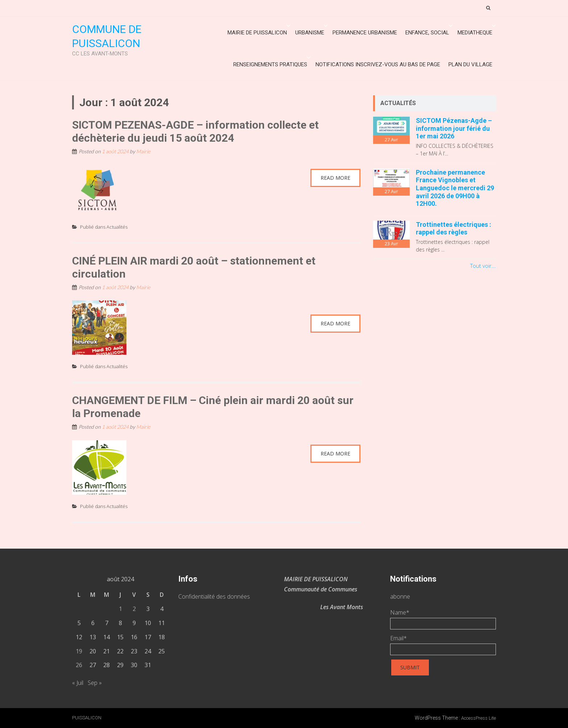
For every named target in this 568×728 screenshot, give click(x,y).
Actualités (117, 227)
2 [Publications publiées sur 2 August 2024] (134, 609)
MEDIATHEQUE (475, 33)
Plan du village (470, 65)
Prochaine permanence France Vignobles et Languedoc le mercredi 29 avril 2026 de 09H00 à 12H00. (455, 188)
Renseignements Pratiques (270, 65)
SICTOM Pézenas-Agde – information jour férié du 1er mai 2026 (454, 128)
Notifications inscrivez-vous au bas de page (378, 65)
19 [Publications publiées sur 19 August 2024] (79, 651)
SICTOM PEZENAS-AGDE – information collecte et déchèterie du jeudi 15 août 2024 (195, 131)
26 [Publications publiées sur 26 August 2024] (79, 665)
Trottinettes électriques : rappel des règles (454, 228)
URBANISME (310, 33)
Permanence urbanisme (365, 33)
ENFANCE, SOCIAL (427, 33)
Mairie (143, 151)
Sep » (95, 683)
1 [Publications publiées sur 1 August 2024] (120, 609)
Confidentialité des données (214, 596)
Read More (335, 178)
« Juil (78, 683)
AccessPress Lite (479, 718)
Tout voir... (483, 266)
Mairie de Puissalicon (257, 33)
